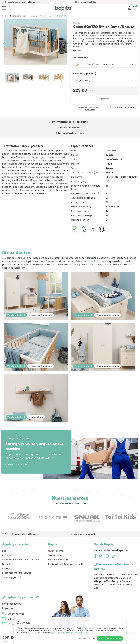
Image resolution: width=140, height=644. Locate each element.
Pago (5, 551)
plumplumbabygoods (40, 315)
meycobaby (36, 417)
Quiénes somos (56, 551)
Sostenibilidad (56, 555)
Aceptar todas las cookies (110, 638)
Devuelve (7, 564)
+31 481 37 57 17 (16, 614)
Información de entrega (70, 133)
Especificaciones (70, 127)
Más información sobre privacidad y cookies (70, 633)
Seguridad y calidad (59, 560)
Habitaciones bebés (19, 16)
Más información (17, 465)
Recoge (6, 568)
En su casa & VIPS (12, 604)
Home (5, 16)
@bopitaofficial (96, 261)
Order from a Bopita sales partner (21, 560)
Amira (34, 16)
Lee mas (77, 50)
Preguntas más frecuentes (17, 573)
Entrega (7, 555)
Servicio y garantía (12, 577)
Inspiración (8, 608)
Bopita (77, 23)
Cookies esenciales (87, 638)
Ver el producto (16, 315)
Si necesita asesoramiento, (88, 109)
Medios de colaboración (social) (65, 564)
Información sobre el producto (70, 122)
